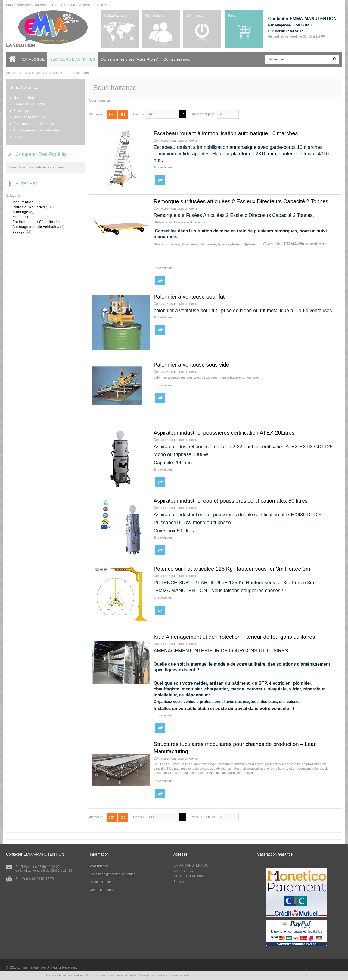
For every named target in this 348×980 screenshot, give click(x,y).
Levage (19, 232)
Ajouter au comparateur (160, 180)
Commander (195, 16)
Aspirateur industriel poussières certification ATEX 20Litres (224, 433)
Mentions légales (102, 882)
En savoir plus (163, 167)
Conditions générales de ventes (113, 874)
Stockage (20, 212)
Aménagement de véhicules (36, 227)
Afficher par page (203, 114)
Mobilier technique (28, 217)
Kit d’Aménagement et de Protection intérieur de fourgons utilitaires (234, 637)
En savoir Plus (179, 975)
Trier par (138, 114)
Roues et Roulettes (29, 207)
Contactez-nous (115, 16)
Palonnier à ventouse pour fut (189, 297)
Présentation (99, 866)
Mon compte (154, 16)
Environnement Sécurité (33, 222)
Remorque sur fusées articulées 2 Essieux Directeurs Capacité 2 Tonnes (241, 201)
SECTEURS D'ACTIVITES (44, 73)
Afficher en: (97, 114)
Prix (152, 114)
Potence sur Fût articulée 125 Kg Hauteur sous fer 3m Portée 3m (232, 569)
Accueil (14, 59)
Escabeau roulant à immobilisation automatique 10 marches (226, 133)
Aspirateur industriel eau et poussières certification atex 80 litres (231, 501)
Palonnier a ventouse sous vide (191, 365)
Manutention (23, 202)
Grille (123, 115)
